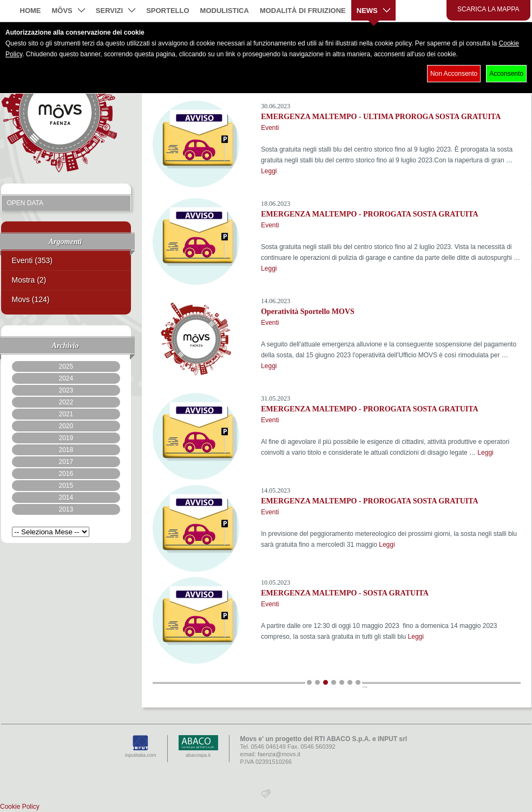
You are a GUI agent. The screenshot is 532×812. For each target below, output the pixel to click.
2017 (66, 462)
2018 (66, 450)
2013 (66, 509)
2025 (66, 366)
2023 (66, 390)
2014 (66, 497)
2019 (66, 438)
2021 (66, 414)
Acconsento (506, 74)
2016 (66, 474)
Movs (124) (31, 299)
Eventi (270, 128)
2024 (66, 378)
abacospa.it (198, 746)
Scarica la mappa (488, 9)
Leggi (269, 171)
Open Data (25, 203)
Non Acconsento (454, 74)
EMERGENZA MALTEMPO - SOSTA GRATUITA (345, 593)
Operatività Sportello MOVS (308, 312)
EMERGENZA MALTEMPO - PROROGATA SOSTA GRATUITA (370, 214)
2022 (66, 402)
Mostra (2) (29, 280)
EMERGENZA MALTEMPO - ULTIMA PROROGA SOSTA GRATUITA (381, 117)
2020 (66, 426)
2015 (66, 486)
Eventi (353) (32, 260)
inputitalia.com (141, 746)
